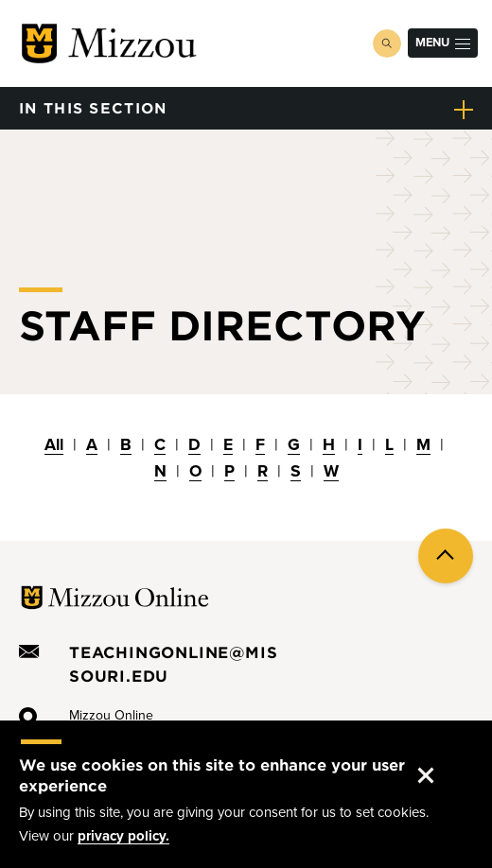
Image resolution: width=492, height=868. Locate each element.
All (54, 445)
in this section (93, 107)
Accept (441, 757)
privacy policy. (123, 836)
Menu (443, 43)
